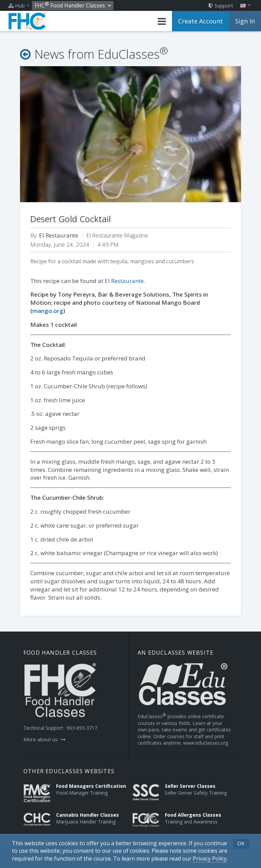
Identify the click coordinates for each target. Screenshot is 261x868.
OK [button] (241, 843)
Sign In (245, 21)
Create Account (201, 21)
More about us (45, 739)
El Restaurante (124, 281)
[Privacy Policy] (210, 859)
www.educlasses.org (206, 743)
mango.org (48, 311)
